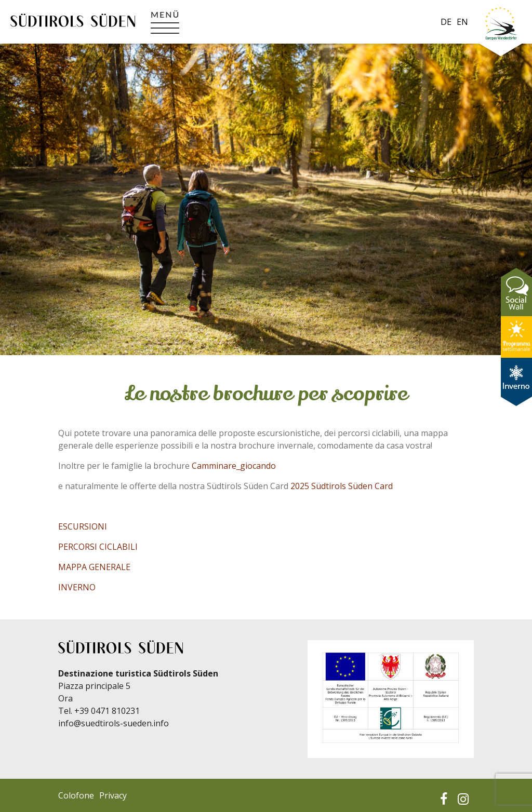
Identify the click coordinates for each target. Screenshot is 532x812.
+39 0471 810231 (107, 711)
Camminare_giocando (234, 466)
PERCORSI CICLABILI (98, 547)
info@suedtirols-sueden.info (114, 723)
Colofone (76, 795)
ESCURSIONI (83, 526)
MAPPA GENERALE (94, 567)
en (462, 22)
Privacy (113, 795)
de (446, 22)
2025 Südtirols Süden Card (342, 486)
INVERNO (77, 587)
